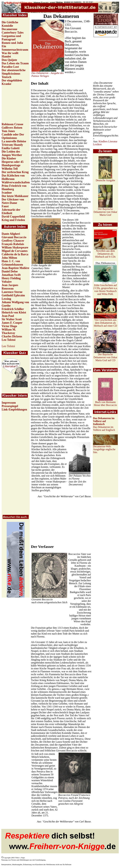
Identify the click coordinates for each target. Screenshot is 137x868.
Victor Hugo (9, 326)
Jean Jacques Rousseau (10, 287)
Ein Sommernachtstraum (15, 48)
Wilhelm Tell (10, 169)
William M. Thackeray (9, 331)
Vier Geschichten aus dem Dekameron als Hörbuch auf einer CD (105, 322)
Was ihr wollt (10, 53)
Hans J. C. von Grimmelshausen (12, 263)
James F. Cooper (12, 323)
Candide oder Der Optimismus (13, 136)
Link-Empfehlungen (14, 409)
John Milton (9, 258)
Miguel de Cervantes (15, 251)
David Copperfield (13, 217)
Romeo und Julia (12, 43)
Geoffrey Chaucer (13, 241)
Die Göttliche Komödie (10, 24)
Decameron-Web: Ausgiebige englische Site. (104, 449)
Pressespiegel (10, 406)
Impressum (9, 403)
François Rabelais (13, 244)
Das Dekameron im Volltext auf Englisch (104, 428)
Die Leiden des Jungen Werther (12, 153)
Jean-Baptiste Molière (15, 268)
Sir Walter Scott (12, 319)
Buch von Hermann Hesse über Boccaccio (105, 402)
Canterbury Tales (13, 33)
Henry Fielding (11, 278)
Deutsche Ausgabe (105, 179)
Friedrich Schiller (13, 309)
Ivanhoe (7, 193)
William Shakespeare (15, 247)
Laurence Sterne (12, 292)
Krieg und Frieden (13, 220)
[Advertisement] (106, 59)
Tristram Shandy (12, 145)
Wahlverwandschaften (16, 182)
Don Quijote (9, 60)
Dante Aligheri (11, 234)
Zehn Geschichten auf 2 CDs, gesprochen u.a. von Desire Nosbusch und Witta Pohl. (105, 288)
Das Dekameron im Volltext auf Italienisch (104, 421)
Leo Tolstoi (9, 340)
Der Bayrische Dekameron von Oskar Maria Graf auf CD (105, 356)
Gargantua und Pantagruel (11, 38)
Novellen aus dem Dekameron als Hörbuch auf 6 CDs (105, 253)
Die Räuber (9, 158)
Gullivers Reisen (12, 128)
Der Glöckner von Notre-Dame (13, 201)
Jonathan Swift (11, 275)
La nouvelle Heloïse (14, 141)
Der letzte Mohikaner (15, 196)
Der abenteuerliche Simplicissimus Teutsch (14, 74)
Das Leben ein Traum (15, 63)
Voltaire (7, 282)
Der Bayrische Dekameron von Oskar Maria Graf (105, 211)
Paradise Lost (10, 67)
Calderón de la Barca (15, 254)
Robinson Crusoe (12, 124)
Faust (5, 206)
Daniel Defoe (10, 271)
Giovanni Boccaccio (14, 237)
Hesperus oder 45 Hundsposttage (13, 164)
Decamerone (9, 29)
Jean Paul (8, 316)
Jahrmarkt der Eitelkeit (11, 211)
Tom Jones (8, 131)
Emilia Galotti (11, 148)
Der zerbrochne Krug (15, 172)
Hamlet (6, 56)
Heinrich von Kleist (14, 312)
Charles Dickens (12, 336)
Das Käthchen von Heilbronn (13, 177)
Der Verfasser (42, 547)
